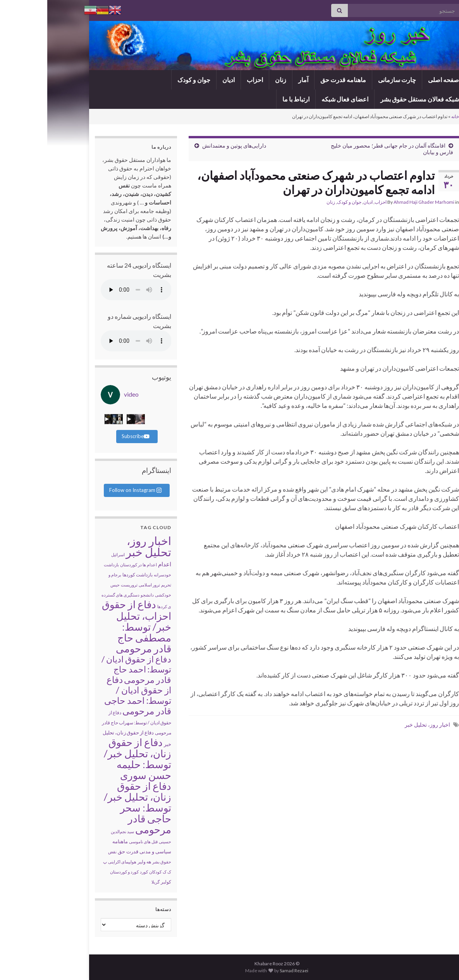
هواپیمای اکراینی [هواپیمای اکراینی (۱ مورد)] (75, 862)
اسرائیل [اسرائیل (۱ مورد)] (71, 554)
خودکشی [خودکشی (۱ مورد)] (116, 595)
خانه (408, 116)
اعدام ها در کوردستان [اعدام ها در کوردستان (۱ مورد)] (91, 565)
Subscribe (88, 436)
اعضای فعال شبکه (298, 99)
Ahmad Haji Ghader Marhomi (377, 202)
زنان (233, 80)
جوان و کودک (147, 80)
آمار (256, 80)
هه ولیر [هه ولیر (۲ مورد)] (97, 862)
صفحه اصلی (396, 80)
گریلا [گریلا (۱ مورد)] (108, 882)
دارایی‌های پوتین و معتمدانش (187, 145)
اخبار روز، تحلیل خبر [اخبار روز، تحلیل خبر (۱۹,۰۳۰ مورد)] (101, 546)
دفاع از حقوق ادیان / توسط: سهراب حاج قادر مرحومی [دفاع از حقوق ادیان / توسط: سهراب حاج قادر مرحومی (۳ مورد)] (89, 723)
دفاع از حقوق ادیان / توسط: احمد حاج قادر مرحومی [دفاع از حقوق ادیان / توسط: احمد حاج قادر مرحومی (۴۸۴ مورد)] (89, 669)
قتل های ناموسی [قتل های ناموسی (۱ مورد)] (96, 842)
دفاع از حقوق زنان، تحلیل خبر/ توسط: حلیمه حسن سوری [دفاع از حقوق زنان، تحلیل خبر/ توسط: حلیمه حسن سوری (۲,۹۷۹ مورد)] (90, 759)
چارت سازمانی (350, 80)
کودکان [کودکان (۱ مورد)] (108, 872)
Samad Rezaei (247, 971)
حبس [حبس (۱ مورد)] (68, 585)
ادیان (181, 80)
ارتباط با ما (249, 99)
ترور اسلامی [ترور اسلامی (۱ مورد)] (102, 585)
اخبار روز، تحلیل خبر (380, 725)
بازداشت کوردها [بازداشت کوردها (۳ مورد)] (90, 575)
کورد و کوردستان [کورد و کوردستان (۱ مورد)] (77, 872)
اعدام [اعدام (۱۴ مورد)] (117, 564)
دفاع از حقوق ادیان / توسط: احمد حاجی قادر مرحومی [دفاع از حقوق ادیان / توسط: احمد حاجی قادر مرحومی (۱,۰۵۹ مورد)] (90, 695)
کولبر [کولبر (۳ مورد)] (119, 882)
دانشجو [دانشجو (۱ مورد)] (100, 595)
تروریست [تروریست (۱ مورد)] (82, 585)
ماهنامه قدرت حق (296, 80)
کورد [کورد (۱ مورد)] (97, 872)
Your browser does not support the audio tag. (89, 290)
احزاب (208, 80)
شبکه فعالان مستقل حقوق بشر (372, 99)
